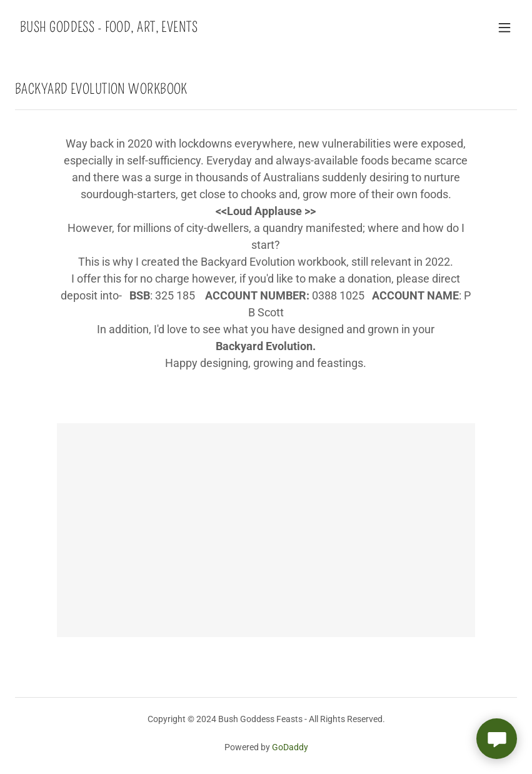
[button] (504, 28)
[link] (109, 28)
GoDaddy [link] (290, 747)
